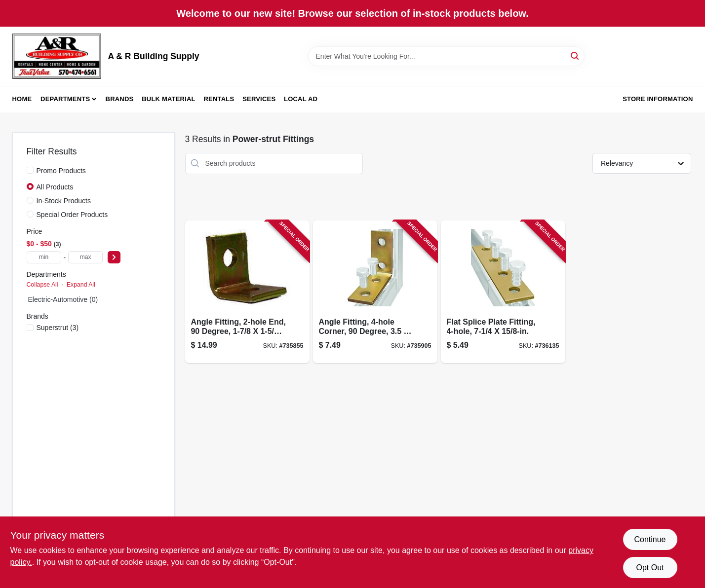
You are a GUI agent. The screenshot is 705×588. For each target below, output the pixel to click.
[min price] (44, 257)
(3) (58, 328)
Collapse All (42, 285)
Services (259, 99)
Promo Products (61, 171)
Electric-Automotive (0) (63, 299)
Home (22, 99)
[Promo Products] (30, 170)
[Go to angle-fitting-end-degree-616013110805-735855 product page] (247, 292)
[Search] (575, 55)
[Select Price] (114, 257)
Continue (650, 539)
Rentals (219, 99)
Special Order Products (72, 215)
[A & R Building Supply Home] (57, 56)
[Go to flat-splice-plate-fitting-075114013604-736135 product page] (503, 292)
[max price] (85, 257)
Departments (65, 99)
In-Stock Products (64, 201)
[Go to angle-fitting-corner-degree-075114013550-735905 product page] (375, 292)
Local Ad (301, 99)
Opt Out (650, 568)
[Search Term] (446, 56)
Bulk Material (169, 99)
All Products (55, 187)
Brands (120, 99)
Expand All (81, 285)
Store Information (658, 99)
